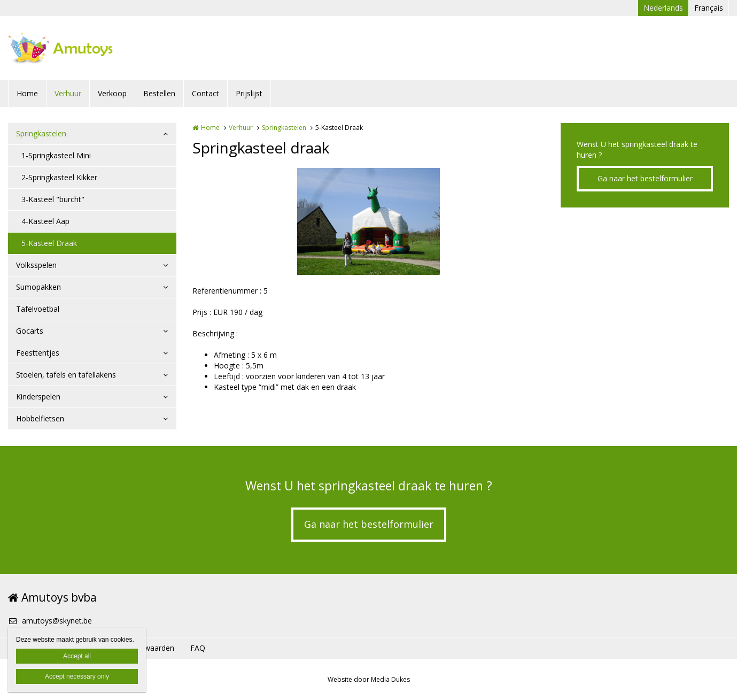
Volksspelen (36, 265)
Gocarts (30, 331)
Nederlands (663, 8)
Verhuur (68, 93)
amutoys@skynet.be (50, 621)
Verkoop (112, 93)
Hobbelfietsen (40, 418)
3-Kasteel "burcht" (53, 199)
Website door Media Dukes (369, 679)
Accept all (77, 656)
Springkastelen (41, 133)
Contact (205, 93)
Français (709, 8)
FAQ (198, 648)
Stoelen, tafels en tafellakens (66, 375)
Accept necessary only (77, 676)
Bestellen (159, 93)
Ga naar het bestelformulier (645, 178)
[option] (368, 221)
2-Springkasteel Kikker (59, 177)
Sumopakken (38, 287)
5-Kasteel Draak (49, 243)
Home (27, 93)
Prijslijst (249, 93)
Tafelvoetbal (38, 309)
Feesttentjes (38, 353)
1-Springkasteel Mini (56, 155)
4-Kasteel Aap (45, 221)
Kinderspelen (38, 397)
